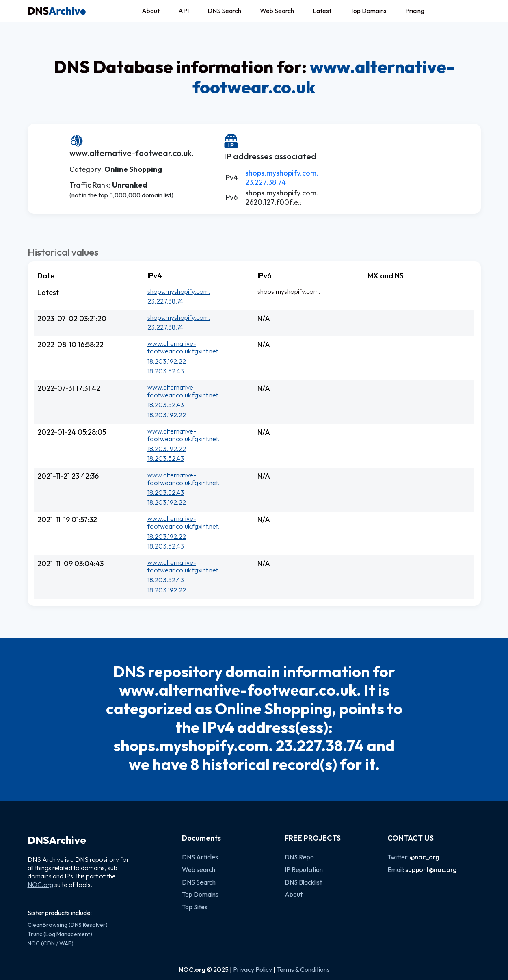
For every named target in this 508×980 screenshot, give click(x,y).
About (151, 11)
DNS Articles (200, 857)
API (184, 11)
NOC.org (40, 885)
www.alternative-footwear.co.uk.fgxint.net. (183, 347)
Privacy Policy (253, 969)
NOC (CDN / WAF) (51, 943)
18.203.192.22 (167, 361)
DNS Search (224, 11)
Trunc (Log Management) (60, 934)
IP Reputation (304, 869)
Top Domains (368, 11)
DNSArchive (57, 840)
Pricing (415, 11)
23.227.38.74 (266, 182)
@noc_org (425, 857)
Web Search (277, 11)
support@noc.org (431, 869)
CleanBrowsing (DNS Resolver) (68, 925)
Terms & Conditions (303, 969)
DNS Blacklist (303, 882)
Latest (322, 11)
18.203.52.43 (166, 371)
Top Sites (195, 907)
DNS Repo (299, 857)
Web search (199, 869)
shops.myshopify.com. (282, 173)
